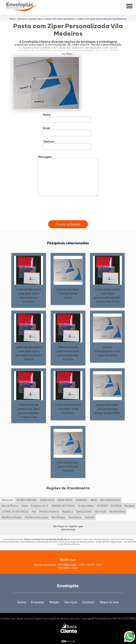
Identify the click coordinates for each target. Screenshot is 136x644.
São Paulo (100, 507)
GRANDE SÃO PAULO (63, 501)
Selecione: (7, 496)
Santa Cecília (84, 507)
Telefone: (67, 140)
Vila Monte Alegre (12, 513)
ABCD (94, 496)
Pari (34, 507)
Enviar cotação (68, 220)
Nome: (67, 113)
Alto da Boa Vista (110, 496)
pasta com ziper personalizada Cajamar (68, 462)
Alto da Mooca (10, 501)
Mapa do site (109, 598)
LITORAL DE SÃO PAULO (15, 507)
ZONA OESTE (65, 496)
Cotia (25, 501)
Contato (89, 598)
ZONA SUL (81, 496)
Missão (54, 598)
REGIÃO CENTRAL (27, 496)
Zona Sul (90, 513)
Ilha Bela (129, 501)
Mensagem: (68, 171)
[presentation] (68, 211)
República (68, 507)
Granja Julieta (86, 501)
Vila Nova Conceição (37, 513)
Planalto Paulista (49, 507)
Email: (67, 127)
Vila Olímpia (58, 513)
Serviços (71, 598)
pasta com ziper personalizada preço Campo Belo (107, 404)
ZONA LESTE (47, 496)
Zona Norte (75, 513)
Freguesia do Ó (40, 501)
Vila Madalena (117, 507)
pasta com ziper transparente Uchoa (68, 289)
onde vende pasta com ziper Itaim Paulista (68, 404)
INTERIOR (102, 501)
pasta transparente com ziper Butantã (107, 347)
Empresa (37, 598)
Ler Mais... (68, 49)
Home (22, 598)
